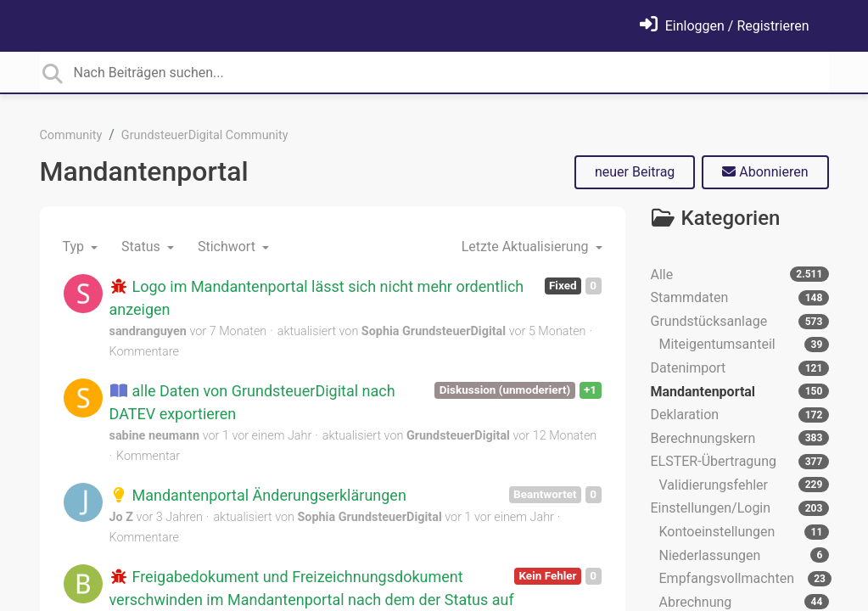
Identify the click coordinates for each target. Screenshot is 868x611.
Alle (740, 275)
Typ (76, 247)
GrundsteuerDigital (458, 436)
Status (143, 247)
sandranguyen (148, 331)
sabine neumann (155, 436)
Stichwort (228, 247)
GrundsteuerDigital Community (205, 135)
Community (71, 135)
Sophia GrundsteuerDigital (434, 331)
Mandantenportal (144, 171)
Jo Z (121, 517)
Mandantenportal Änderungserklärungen (258, 495)
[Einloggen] (725, 26)
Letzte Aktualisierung (527, 247)
